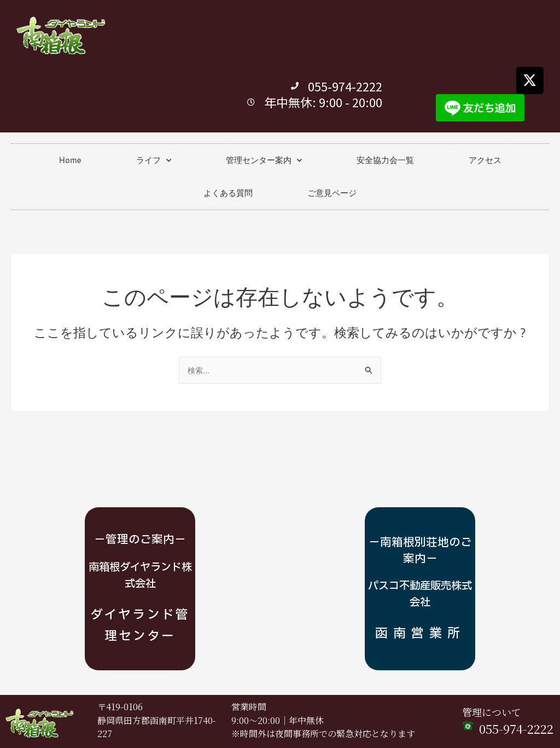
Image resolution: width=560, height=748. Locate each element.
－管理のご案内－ (140, 532)
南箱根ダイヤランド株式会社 (140, 567)
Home (70, 160)
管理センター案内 (264, 161)
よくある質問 (228, 193)
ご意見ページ (332, 193)
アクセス (485, 160)
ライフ (154, 161)
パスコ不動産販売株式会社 (420, 575)
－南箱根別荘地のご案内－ (420, 532)
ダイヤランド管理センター (140, 616)
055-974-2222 (516, 729)
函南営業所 (420, 624)
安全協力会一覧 (385, 160)
